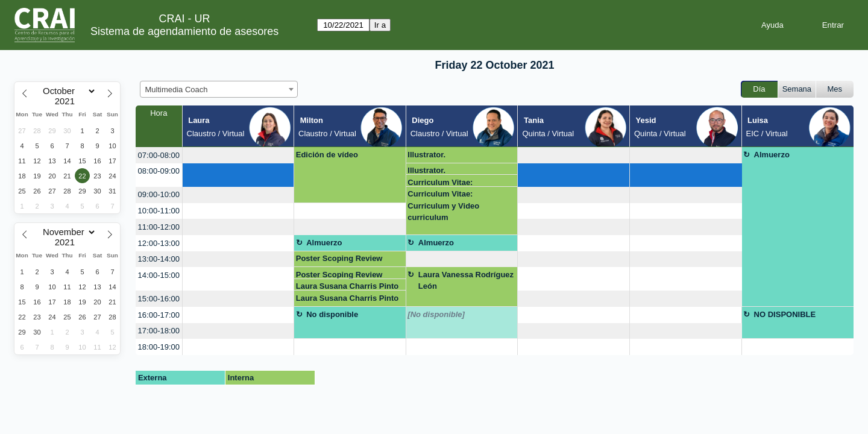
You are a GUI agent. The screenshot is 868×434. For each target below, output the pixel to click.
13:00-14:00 (159, 259)
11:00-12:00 (159, 227)
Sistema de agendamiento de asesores (184, 31)
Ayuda (772, 25)
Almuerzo (772, 155)
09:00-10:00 (159, 194)
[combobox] (219, 89)
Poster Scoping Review (339, 258)
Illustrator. (426, 155)
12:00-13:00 (159, 243)
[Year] (68, 101)
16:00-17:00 (159, 315)
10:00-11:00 (159, 211)
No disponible (332, 314)
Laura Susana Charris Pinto (348, 286)
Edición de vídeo (327, 155)
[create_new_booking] (238, 155)
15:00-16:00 (159, 299)
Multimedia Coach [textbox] (177, 90)
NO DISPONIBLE (785, 314)
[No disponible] (436, 314)
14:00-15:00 (159, 275)
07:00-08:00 (159, 155)
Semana (797, 89)
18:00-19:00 (159, 347)
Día (759, 89)
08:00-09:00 (159, 171)
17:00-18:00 (159, 331)
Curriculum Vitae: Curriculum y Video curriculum (443, 182)
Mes (835, 89)
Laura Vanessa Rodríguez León (466, 281)
